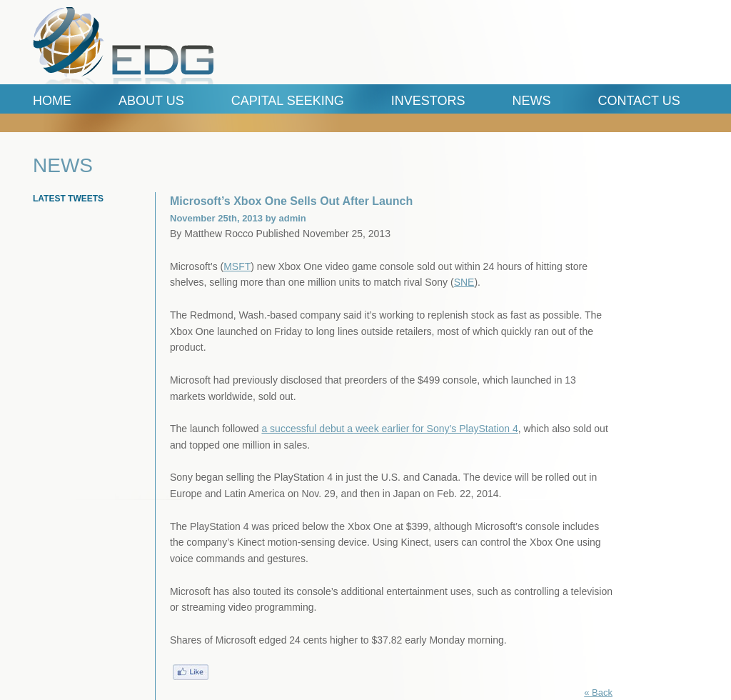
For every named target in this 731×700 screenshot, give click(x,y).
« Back (598, 692)
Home (52, 101)
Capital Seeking (288, 101)
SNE (464, 282)
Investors (428, 101)
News (531, 101)
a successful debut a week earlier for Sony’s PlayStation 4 (389, 429)
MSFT (237, 266)
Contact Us (639, 101)
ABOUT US (151, 101)
